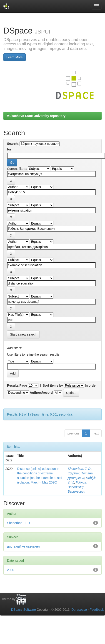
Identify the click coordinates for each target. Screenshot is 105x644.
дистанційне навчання (23, 546)
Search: (13, 144)
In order (91, 385)
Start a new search (23, 334)
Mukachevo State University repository (36, 116)
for (9, 149)
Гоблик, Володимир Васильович (77, 487)
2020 (11, 570)
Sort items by (53, 385)
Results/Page (17, 385)
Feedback (97, 610)
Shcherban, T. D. (80, 469)
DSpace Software (24, 610)
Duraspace (79, 610)
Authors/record (41, 393)
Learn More (15, 57)
